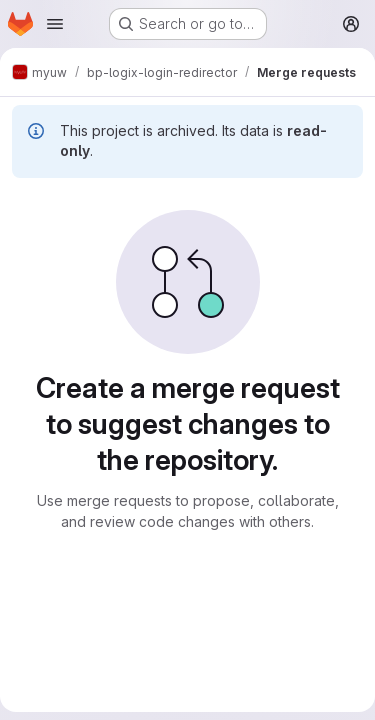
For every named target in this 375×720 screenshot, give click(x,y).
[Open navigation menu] (55, 24)
